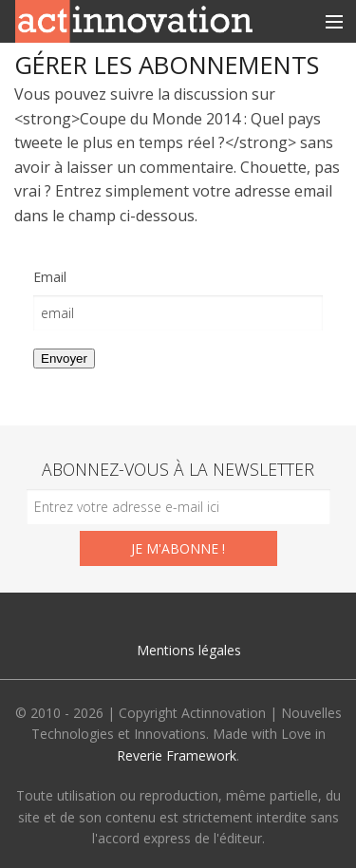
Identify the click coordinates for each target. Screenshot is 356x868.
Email (50, 277)
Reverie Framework (177, 755)
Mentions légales (189, 650)
